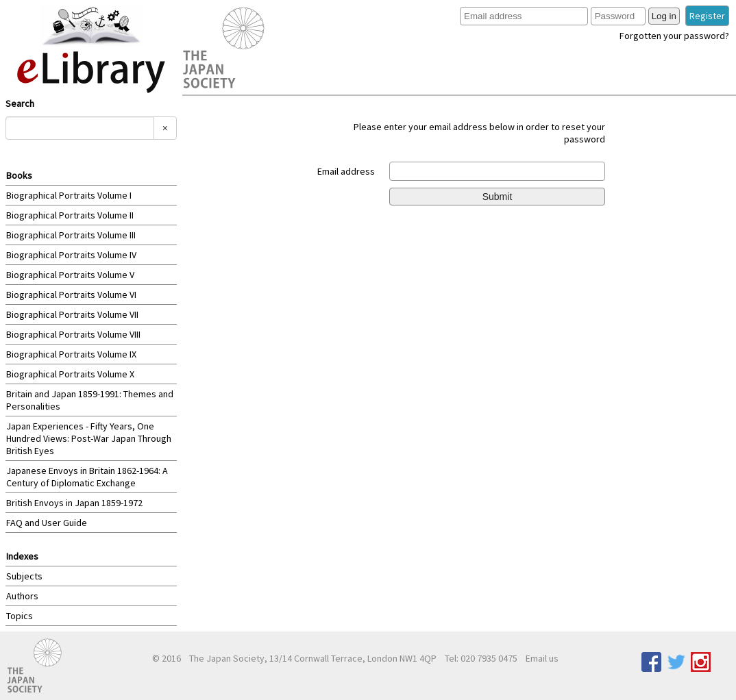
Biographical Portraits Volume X (70, 374)
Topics (20, 616)
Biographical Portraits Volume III (71, 235)
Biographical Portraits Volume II (70, 215)
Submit (498, 197)
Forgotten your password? (674, 36)
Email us (542, 658)
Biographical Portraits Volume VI (71, 295)
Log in (664, 16)
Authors (22, 596)
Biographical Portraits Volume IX (71, 354)
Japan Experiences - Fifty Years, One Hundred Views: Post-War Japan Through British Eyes (89, 438)
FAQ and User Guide (47, 523)
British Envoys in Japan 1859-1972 (74, 503)
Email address (346, 171)
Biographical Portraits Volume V (70, 275)
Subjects (24, 576)
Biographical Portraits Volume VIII (73, 334)
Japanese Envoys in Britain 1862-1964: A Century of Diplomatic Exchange (87, 477)
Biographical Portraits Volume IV (71, 255)
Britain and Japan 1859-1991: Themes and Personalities (90, 400)
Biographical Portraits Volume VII (72, 314)
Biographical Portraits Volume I (69, 195)
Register (707, 16)
